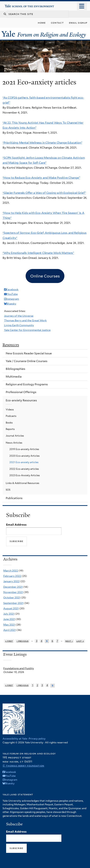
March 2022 (11, 571)
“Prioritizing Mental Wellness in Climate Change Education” (42, 143)
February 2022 (12, 576)
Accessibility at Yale (15, 739)
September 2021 (13, 603)
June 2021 (9, 619)
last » (80, 641)
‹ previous (23, 641)
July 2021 (9, 614)
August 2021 (11, 608)
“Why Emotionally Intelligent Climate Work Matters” (38, 253)
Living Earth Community (19, 325)
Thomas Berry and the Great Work (25, 320)
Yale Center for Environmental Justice (27, 330)
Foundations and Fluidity (19, 668)
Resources (11, 345)
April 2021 (10, 630)
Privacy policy (37, 739)
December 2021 (13, 587)
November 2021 (13, 592)
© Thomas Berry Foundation (23, 766)
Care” (43, 163)
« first (9, 641)
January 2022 (11, 581)
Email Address (16, 525)
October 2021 (12, 598)
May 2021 (9, 625)
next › (69, 641)
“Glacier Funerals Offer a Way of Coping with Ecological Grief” (44, 193)
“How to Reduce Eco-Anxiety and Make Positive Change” (41, 178)
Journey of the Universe (19, 316)
